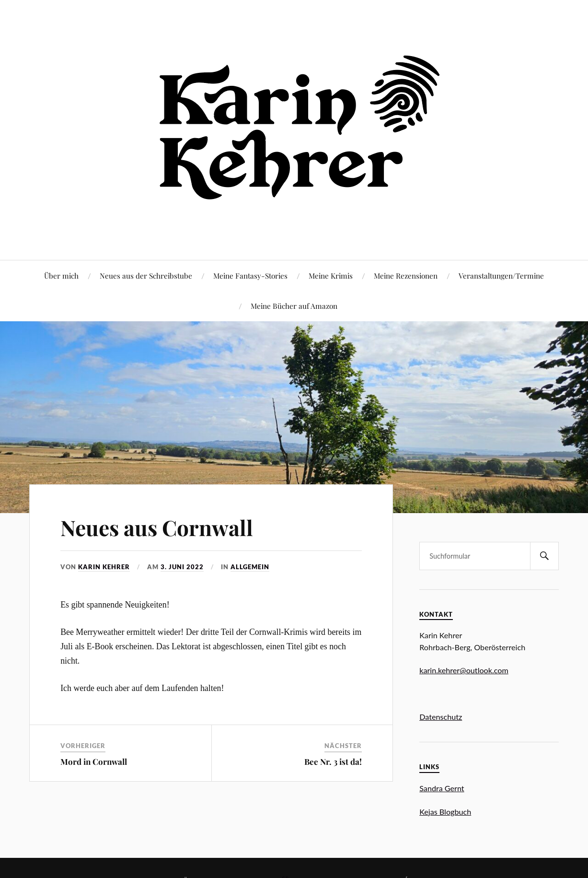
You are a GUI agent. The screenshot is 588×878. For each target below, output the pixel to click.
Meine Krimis (331, 275)
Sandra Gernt (442, 788)
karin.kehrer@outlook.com (464, 670)
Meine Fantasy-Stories (250, 275)
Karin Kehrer (104, 567)
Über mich (61, 275)
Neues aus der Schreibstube (146, 275)
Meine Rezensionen (406, 275)
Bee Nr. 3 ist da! (333, 761)
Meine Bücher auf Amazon (294, 306)
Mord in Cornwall (94, 761)
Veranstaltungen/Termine (501, 275)
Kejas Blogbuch (445, 812)
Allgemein (250, 567)
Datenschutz (441, 717)
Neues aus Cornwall (157, 527)
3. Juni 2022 (182, 567)
